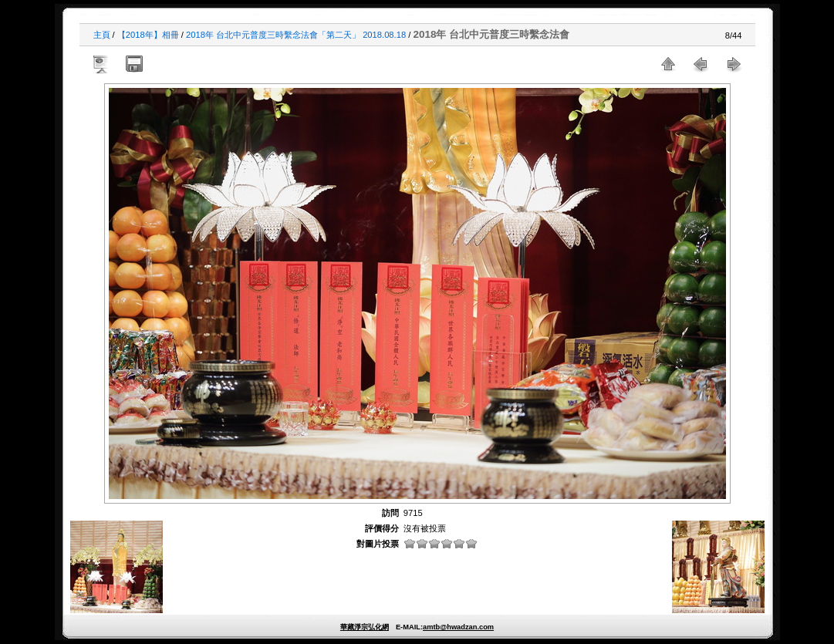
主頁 (102, 35)
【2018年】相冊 (148, 35)
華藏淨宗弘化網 (365, 627)
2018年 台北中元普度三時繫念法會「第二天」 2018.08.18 (296, 35)
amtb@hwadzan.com (458, 627)
